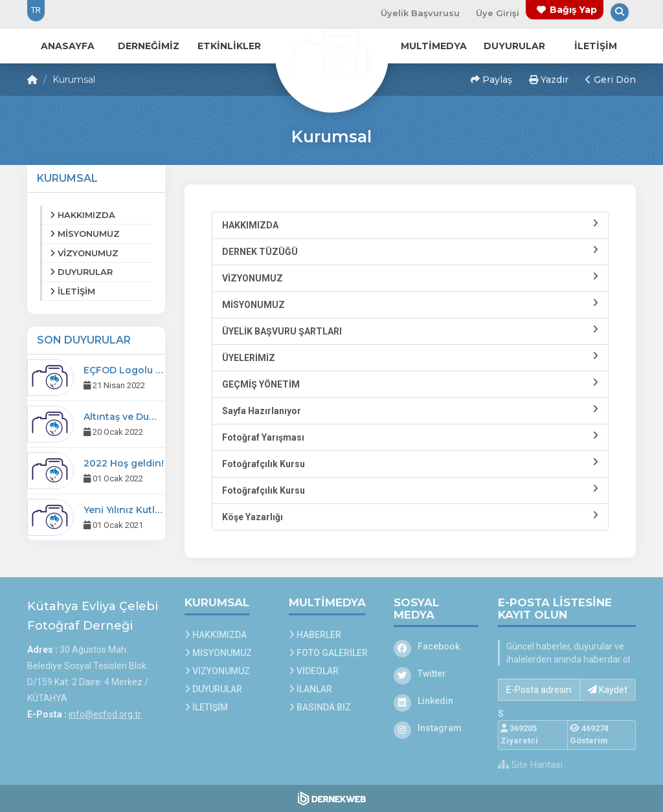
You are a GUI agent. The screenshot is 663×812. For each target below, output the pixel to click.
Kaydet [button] (608, 690)
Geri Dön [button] (611, 80)
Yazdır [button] (549, 80)
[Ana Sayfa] (331, 54)
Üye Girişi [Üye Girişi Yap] (498, 13)
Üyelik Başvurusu (420, 13)
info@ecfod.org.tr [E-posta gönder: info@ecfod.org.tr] (105, 714)
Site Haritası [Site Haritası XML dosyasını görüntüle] (530, 765)
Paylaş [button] (491, 80)
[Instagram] (436, 728)
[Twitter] (436, 674)
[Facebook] (436, 646)
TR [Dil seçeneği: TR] (36, 10)
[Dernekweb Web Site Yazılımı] (332, 798)
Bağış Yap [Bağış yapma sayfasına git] (573, 10)
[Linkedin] (436, 701)
